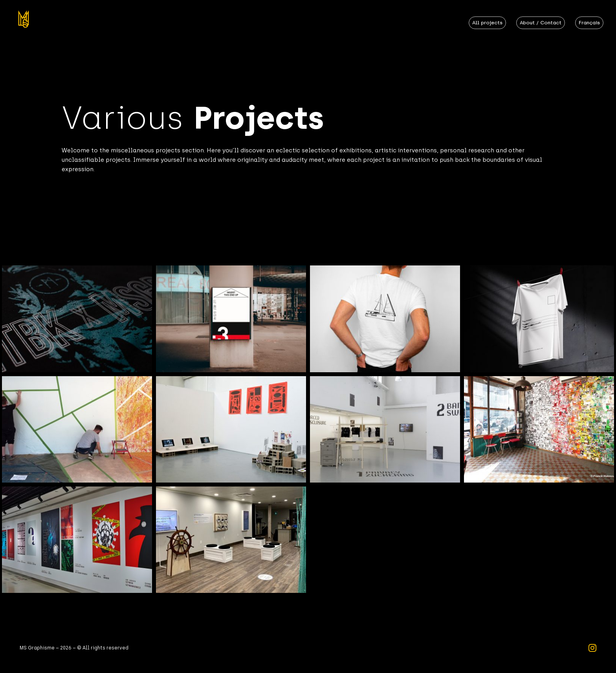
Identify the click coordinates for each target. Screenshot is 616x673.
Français (589, 23)
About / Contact (541, 23)
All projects (487, 23)
